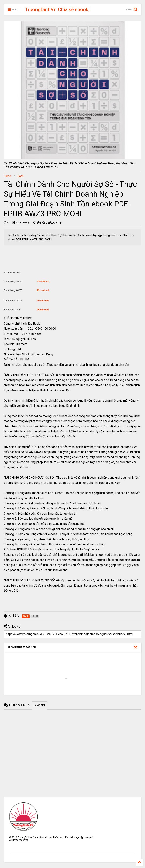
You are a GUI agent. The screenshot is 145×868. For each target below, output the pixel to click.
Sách (21, 176)
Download (43, 281)
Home (7, 176)
